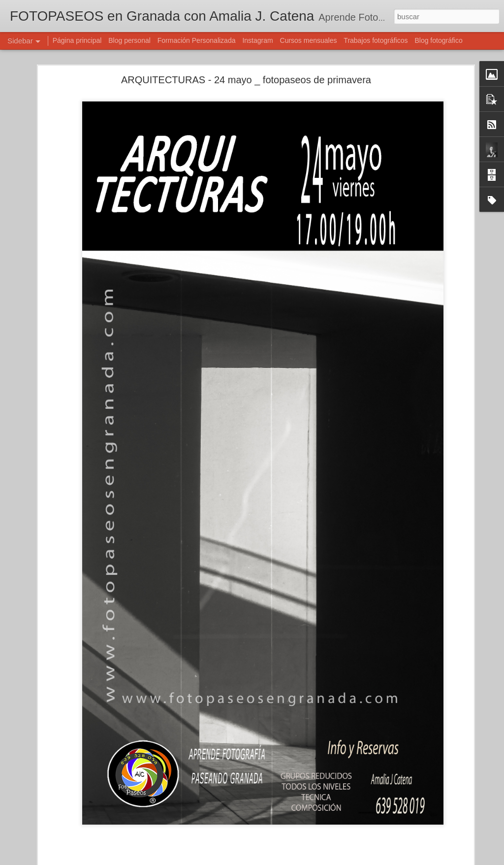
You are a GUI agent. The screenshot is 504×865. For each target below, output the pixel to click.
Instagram (257, 40)
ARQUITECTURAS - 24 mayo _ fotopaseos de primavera (246, 70)
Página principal (77, 40)
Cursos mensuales (309, 40)
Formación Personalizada (197, 40)
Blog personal (129, 40)
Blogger (290, 860)
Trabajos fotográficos (376, 40)
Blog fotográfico (438, 40)
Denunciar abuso (323, 860)
